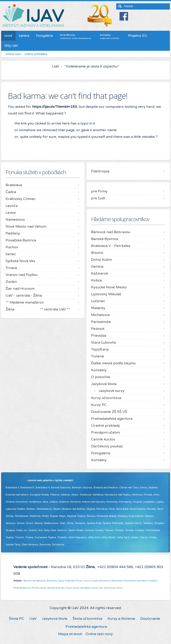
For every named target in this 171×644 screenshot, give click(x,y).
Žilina (120, 588)
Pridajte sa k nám (16, 480)
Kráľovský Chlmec (74, 581)
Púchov (36, 588)
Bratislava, (52, 581)
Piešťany (153, 581)
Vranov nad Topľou (81, 588)
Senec (43, 588)
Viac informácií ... (75, 545)
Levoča (95, 581)
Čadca (61, 581)
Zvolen (95, 588)
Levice (87, 581)
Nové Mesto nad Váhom (136, 581)
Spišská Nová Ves (56, 588)
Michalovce (105, 581)
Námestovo (117, 581)
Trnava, (69, 588)
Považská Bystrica (22, 588)
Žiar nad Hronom (107, 588)
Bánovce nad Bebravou (35, 581)
